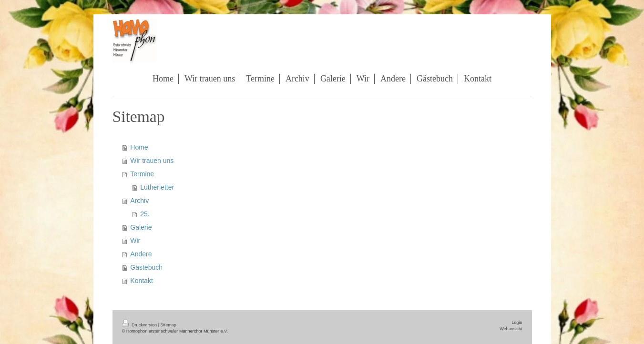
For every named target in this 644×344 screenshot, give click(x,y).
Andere (141, 254)
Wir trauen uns (152, 161)
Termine (142, 174)
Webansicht (511, 329)
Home (139, 147)
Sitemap (169, 325)
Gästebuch (146, 267)
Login (517, 323)
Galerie (141, 227)
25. (145, 214)
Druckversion (140, 325)
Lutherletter (157, 187)
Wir (135, 241)
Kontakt (141, 281)
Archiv (139, 201)
